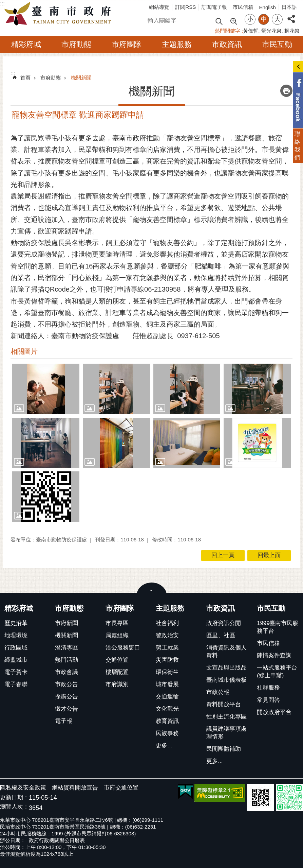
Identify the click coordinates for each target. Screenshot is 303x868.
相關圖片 (24, 351)
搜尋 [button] (219, 21)
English (267, 7)
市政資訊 (227, 44)
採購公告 (67, 697)
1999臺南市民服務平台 (278, 627)
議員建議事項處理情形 (226, 733)
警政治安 (167, 635)
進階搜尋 (233, 21)
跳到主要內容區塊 (4, 4)
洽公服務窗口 (123, 648)
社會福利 (167, 623)
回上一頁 (223, 555)
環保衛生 (167, 672)
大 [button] (277, 19)
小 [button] (250, 19)
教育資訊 (167, 721)
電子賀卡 (16, 672)
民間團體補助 (224, 749)
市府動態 (76, 44)
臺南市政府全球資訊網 (59, 14)
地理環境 (16, 635)
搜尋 (151, 20)
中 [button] (264, 19)
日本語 (289, 7)
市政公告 (67, 684)
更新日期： (14, 797)
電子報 (64, 721)
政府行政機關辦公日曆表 (57, 840)
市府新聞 (67, 623)
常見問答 (268, 700)
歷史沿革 (16, 623)
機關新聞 (81, 78)
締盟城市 (16, 660)
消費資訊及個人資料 (226, 652)
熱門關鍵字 (228, 31)
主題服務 (177, 44)
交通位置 (117, 660)
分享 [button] (291, 15)
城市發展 (167, 684)
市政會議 (67, 672)
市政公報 (218, 692)
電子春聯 (16, 684)
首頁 (25, 78)
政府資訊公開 (224, 623)
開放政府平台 (274, 712)
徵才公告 (67, 709)
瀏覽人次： (14, 807)
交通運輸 (167, 697)
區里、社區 (221, 635)
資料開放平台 (224, 704)
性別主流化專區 (226, 717)
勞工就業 (167, 648)
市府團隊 (127, 44)
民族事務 (167, 733)
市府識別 (117, 684)
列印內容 (286, 91)
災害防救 (167, 660)
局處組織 (117, 635)
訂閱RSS (185, 7)
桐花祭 (292, 31)
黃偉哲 (251, 31)
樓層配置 (117, 672)
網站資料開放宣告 (75, 788)
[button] (46, 389)
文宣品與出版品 (226, 668)
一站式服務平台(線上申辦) (277, 672)
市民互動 (277, 44)
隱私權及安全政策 (23, 788)
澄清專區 (67, 648)
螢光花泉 (271, 31)
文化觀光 (167, 709)
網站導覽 (159, 7)
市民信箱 (243, 7)
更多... (164, 745)
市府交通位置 (121, 788)
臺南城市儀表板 (226, 680)
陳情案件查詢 (274, 655)
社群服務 (268, 688)
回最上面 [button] (269, 555)
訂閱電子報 (214, 7)
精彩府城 (26, 44)
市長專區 (117, 623)
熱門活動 (67, 660)
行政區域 (16, 648)
